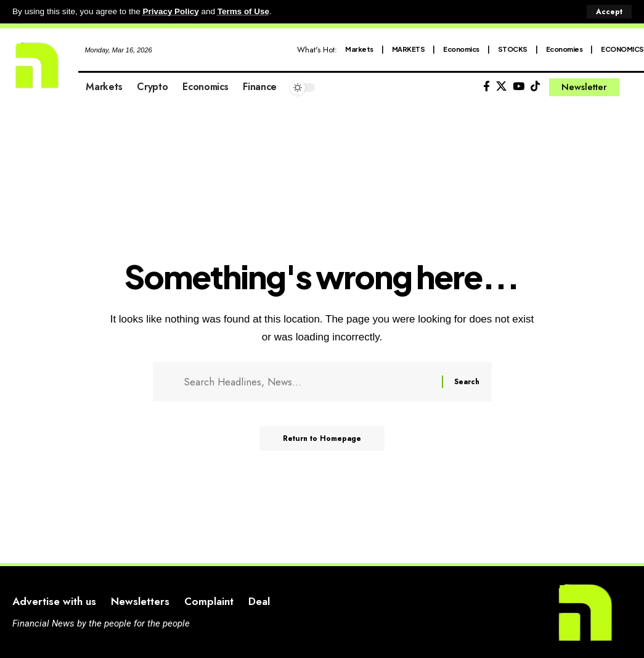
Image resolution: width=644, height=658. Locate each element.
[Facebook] (487, 86)
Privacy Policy (171, 11)
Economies (565, 48)
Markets (359, 48)
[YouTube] (519, 86)
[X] (501, 86)
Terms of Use (244, 11)
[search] (635, 87)
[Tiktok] (535, 86)
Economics (461, 48)
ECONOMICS (622, 48)
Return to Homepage (322, 440)
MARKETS (409, 48)
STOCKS (513, 48)
